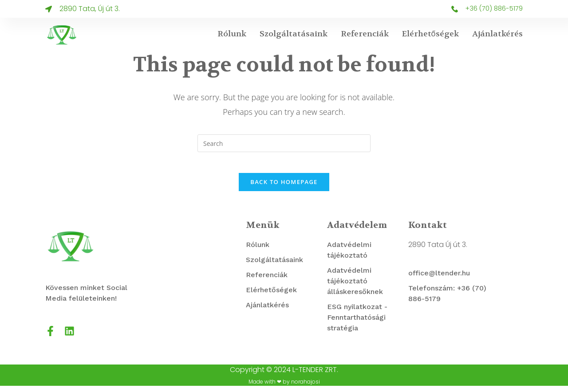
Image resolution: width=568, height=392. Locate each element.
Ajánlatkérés (497, 34)
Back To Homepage (284, 188)
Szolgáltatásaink (294, 34)
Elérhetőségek (430, 34)
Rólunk (232, 34)
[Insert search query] (284, 143)
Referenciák (365, 34)
